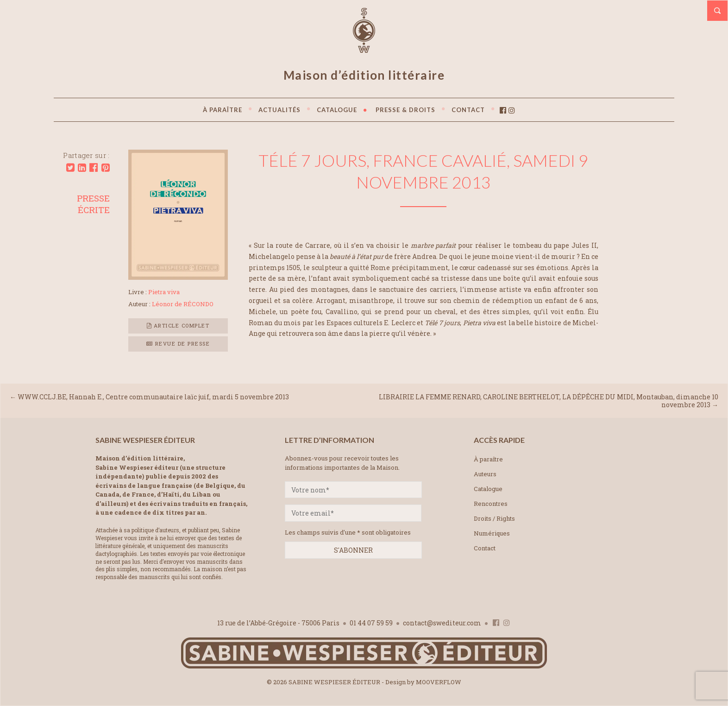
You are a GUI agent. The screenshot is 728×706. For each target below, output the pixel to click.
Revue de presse (178, 344)
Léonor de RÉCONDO (183, 304)
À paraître (488, 459)
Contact (485, 548)
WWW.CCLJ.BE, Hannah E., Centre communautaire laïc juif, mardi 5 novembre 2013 (153, 397)
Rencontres (491, 504)
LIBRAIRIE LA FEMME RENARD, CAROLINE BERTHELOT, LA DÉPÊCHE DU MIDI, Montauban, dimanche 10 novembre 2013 (549, 401)
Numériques (492, 533)
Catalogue (488, 489)
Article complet (178, 325)
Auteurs (485, 474)
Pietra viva (164, 292)
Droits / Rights (494, 518)
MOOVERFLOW (439, 682)
